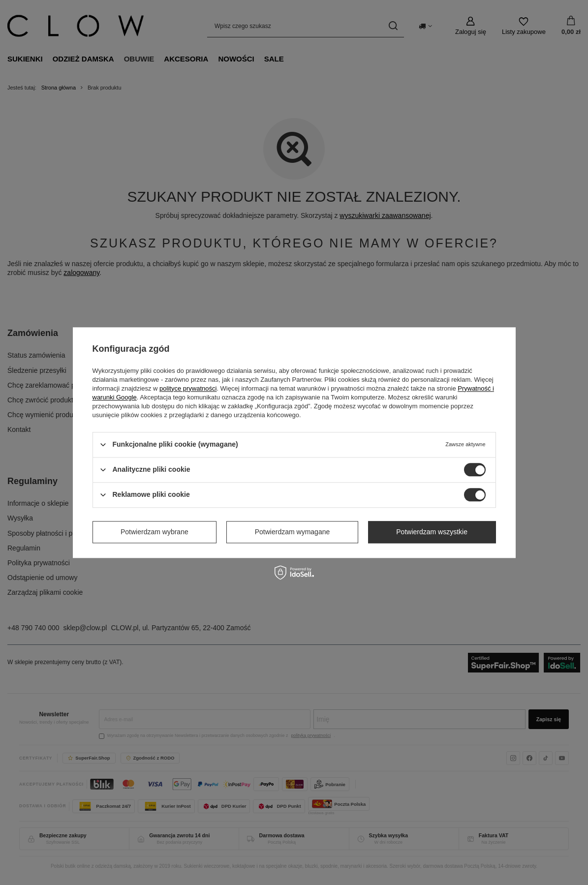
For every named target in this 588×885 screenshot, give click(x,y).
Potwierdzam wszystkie (432, 532)
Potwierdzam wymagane (293, 532)
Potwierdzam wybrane (155, 532)
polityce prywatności (188, 388)
